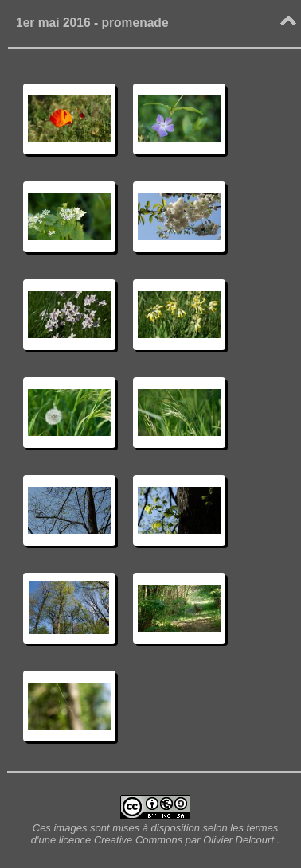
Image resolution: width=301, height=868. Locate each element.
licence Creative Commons (122, 840)
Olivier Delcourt (238, 840)
